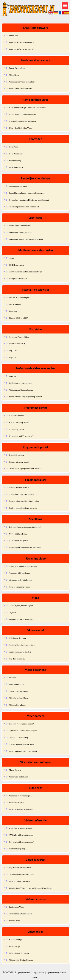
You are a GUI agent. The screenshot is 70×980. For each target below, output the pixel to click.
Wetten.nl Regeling (17, 849)
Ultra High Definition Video (21, 128)
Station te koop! (15, 160)
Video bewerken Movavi (19, 698)
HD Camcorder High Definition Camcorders (27, 107)
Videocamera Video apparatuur (22, 82)
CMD (11, 258)
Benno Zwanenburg (17, 68)
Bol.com (13, 678)
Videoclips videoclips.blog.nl (21, 809)
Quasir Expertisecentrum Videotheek (24, 207)
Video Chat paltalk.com (19, 777)
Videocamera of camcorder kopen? (23, 751)
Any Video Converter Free (20, 867)
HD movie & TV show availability (23, 114)
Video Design (15, 946)
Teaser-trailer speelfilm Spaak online (24, 501)
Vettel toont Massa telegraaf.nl (21, 619)
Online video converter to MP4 (22, 874)
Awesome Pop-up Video (19, 337)
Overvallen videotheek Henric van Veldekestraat (29, 200)
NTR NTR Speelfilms (18, 534)
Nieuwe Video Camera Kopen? (22, 744)
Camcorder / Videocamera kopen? (23, 730)
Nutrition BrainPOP (17, 344)
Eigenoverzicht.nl (24, 972)
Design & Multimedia (18, 279)
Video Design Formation (19, 953)
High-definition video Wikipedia (22, 121)
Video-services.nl (16, 167)
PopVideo (13, 357)
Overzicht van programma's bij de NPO (25, 469)
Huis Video (14, 147)
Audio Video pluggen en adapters (23, 645)
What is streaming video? (19, 587)
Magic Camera (15, 770)
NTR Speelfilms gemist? (19, 541)
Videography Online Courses (21, 960)
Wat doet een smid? (17, 659)
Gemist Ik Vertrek (16, 455)
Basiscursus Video (17, 907)
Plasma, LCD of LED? (18, 318)
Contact (35, 977)
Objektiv (13, 612)
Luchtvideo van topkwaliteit (21, 232)
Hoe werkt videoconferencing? (22, 842)
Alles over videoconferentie (20, 828)
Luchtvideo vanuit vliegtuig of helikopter (26, 239)
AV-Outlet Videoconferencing (21, 835)
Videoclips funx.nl (17, 802)
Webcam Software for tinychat (21, 49)
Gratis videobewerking (18, 691)
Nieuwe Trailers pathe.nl (19, 488)
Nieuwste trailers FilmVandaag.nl (23, 494)
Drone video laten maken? (20, 225)
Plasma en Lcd (15, 311)
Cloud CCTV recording (19, 737)
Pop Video (13, 351)
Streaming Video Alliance (20, 573)
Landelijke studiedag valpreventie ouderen (26, 193)
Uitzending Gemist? (17, 429)
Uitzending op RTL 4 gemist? (21, 436)
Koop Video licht (16, 154)
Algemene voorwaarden (56, 972)
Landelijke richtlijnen (18, 186)
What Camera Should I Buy (20, 88)
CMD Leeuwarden (17, 265)
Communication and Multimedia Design (26, 272)
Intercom (13, 376)
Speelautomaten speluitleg (20, 652)
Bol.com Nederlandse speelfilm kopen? (25, 527)
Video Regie (14, 75)
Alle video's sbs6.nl (17, 416)
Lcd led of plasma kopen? (20, 297)
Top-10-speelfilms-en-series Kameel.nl (25, 547)
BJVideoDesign (15, 939)
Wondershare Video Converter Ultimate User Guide (30, 888)
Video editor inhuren (17, 705)
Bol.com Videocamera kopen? (21, 724)
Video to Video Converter (20, 881)
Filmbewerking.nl (16, 684)
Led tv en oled (15, 304)
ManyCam (13, 36)
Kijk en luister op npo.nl (19, 422)
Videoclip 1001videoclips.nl (21, 796)
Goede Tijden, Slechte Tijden (21, 606)
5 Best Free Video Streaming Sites (23, 566)
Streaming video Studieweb (20, 580)
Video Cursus (15, 921)
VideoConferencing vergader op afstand (25, 397)
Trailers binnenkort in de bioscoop (23, 508)
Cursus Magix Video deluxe (20, 914)
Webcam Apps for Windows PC (22, 42)
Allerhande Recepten (18, 638)
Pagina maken (39, 972)
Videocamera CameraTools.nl (21, 390)
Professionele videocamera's (21, 383)
